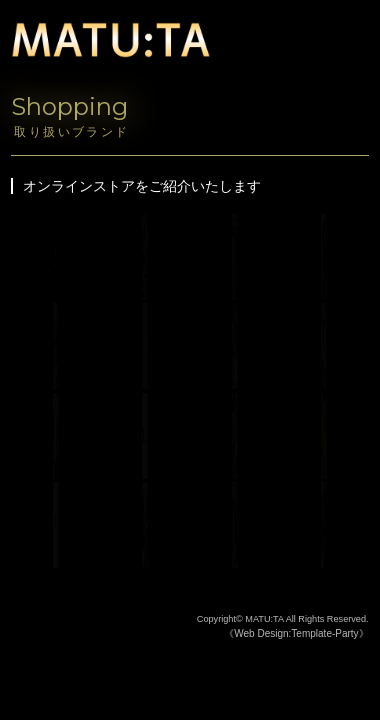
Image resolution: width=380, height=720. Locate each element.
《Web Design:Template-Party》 (296, 633)
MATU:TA (264, 619)
